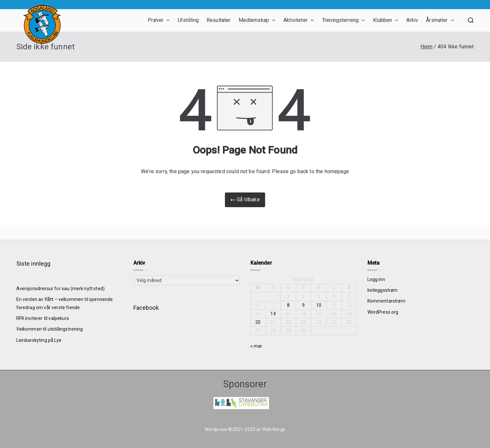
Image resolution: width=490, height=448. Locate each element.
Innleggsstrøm (383, 290)
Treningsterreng (344, 20)
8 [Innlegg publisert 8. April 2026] (288, 305)
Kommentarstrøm (386, 301)
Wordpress (216, 429)
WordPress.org (383, 312)
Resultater (219, 20)
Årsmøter (440, 20)
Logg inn (376, 279)
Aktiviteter (299, 20)
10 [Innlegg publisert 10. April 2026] (319, 305)
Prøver (159, 20)
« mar (256, 346)
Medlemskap (257, 20)
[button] (167, 20)
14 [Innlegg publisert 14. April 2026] (273, 314)
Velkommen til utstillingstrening (50, 329)
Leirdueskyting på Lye (39, 340)
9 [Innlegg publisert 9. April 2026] (303, 305)
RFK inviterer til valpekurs (43, 318)
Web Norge (274, 429)
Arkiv (412, 20)
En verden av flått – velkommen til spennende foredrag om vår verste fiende (65, 303)
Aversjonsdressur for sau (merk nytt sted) (61, 289)
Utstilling (188, 20)
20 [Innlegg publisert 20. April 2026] (258, 322)
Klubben (386, 20)
